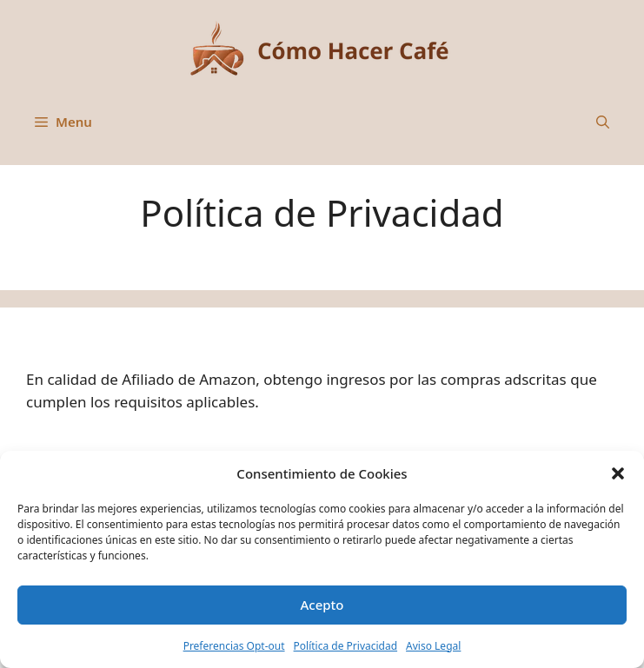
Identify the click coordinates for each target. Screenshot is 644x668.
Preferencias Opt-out (234, 646)
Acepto (322, 605)
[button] (618, 473)
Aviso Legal (433, 646)
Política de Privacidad (346, 646)
